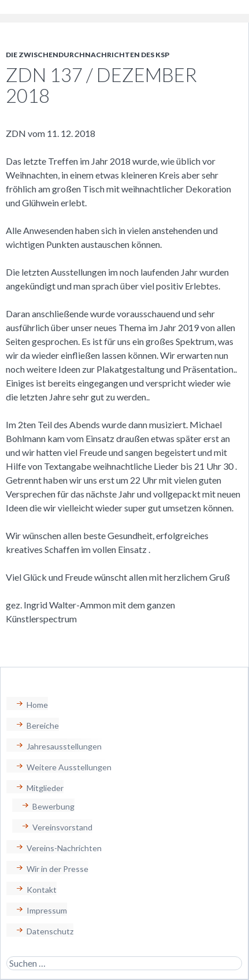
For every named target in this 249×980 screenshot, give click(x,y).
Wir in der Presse (57, 869)
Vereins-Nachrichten (64, 848)
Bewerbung (53, 806)
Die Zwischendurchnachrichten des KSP (88, 55)
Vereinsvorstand (62, 827)
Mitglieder (45, 788)
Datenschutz (50, 931)
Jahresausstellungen (64, 746)
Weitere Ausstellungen (69, 767)
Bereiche (43, 725)
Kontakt (42, 890)
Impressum (47, 910)
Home (37, 705)
